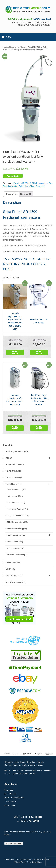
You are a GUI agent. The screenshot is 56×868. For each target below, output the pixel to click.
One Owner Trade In (16, 582)
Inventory (9, 790)
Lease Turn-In (13, 562)
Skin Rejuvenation (40, 183)
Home (5, 47)
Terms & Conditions (34, 862)
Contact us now (14, 844)
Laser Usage (29, 484)
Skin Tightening (21, 186)
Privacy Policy (20, 862)
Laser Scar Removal (18, 509)
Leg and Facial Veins (18, 516)
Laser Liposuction (16, 503)
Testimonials (10, 801)
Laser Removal (14, 478)
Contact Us (10, 805)
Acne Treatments (16, 489)
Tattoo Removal (15, 548)
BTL (29, 458)
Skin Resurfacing (17, 529)
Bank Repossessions (17, 452)
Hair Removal (15, 496)
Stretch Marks (15, 542)
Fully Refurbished (15, 465)
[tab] (12, 194)
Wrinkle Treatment (37, 186)
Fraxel (24, 47)
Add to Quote (13, 176)
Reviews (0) (26, 194)
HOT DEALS (25, 183)
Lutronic (11, 569)
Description (12, 194)
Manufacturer (14, 47)
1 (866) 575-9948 (28, 821)
